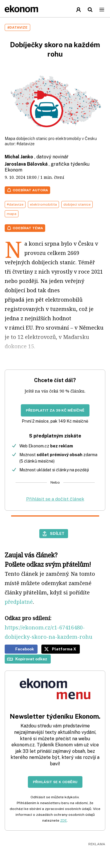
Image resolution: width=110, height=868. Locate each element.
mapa (12, 214)
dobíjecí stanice (77, 204)
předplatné (19, 602)
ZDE (64, 820)
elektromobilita (43, 204)
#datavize (26, 144)
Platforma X (64, 649)
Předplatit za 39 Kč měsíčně (55, 410)
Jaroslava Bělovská (26, 164)
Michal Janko (19, 157)
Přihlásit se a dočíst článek (55, 499)
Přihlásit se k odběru (55, 782)
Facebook (25, 649)
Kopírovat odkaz (31, 659)
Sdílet (57, 533)
